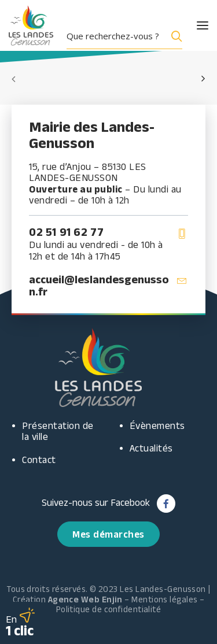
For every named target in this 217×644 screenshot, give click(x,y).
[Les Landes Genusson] (31, 25)
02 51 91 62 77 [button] (66, 232)
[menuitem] (129, 36)
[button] (192, 25)
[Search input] (115, 36)
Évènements (157, 425)
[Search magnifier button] (174, 36)
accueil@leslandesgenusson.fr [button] (99, 285)
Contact (39, 460)
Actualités (151, 448)
